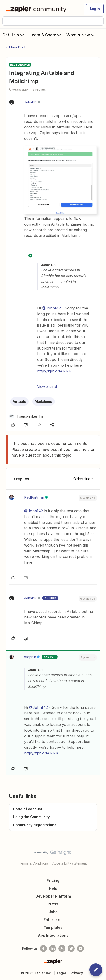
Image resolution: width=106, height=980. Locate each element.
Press (53, 904)
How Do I (17, 47)
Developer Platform (53, 896)
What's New (81, 35)
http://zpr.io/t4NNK (54, 371)
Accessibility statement (70, 863)
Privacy (77, 973)
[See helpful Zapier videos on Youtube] (80, 948)
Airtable (19, 402)
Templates (53, 927)
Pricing (53, 880)
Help (53, 888)
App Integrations (53, 935)
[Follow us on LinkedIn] (53, 948)
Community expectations (35, 825)
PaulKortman (34, 497)
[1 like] (26, 416)
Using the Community (31, 817)
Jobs (53, 912)
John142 (30, 102)
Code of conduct (27, 809)
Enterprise (53, 920)
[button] (95, 9)
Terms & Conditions (34, 863)
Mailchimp (44, 402)
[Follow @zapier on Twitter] (71, 948)
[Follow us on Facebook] (43, 948)
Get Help (14, 35)
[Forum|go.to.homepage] (37, 9)
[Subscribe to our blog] (62, 948)
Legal (61, 973)
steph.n (30, 657)
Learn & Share (45, 35)
